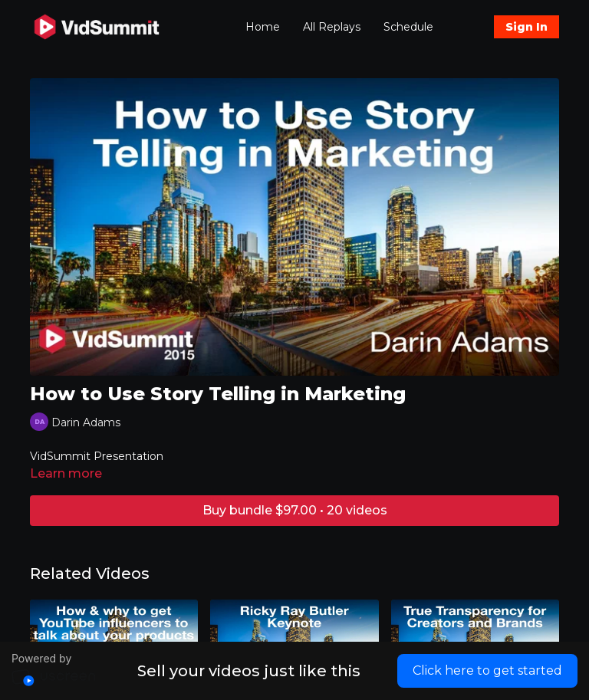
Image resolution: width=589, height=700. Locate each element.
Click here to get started (487, 670)
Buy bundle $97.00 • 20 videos (295, 510)
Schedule (408, 27)
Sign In (526, 27)
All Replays (332, 27)
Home (263, 27)
